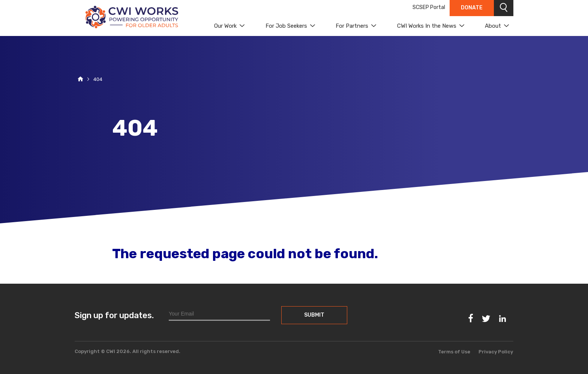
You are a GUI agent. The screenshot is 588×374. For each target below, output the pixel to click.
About (493, 26)
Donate (472, 8)
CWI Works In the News (427, 26)
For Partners (352, 26)
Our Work (225, 26)
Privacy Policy (496, 352)
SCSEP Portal (429, 7)
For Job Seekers (286, 26)
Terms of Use (454, 352)
